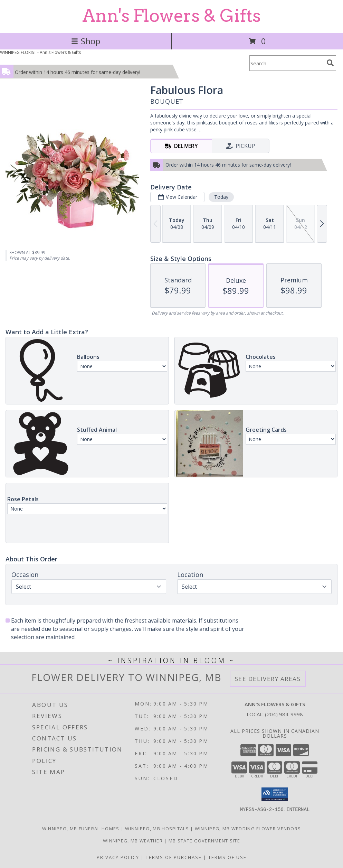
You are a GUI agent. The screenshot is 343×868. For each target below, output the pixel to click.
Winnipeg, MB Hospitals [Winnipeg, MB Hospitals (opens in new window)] (157, 829)
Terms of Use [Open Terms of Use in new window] (227, 857)
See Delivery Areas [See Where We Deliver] (268, 679)
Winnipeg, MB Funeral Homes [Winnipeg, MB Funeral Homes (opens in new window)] (81, 829)
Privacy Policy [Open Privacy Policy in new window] (118, 857)
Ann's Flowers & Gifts (171, 16)
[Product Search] (287, 63)
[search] (330, 63)
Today (221, 197)
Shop (86, 41)
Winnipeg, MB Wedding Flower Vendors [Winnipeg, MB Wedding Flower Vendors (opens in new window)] (248, 829)
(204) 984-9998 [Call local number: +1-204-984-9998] (284, 714)
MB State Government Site (204, 841)
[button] (275, 794)
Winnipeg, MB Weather (133, 841)
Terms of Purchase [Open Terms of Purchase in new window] (174, 857)
